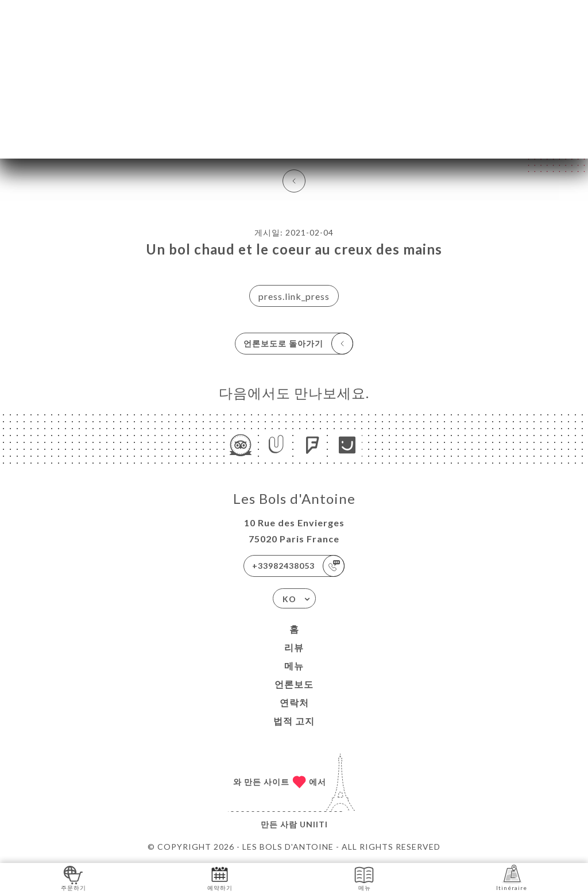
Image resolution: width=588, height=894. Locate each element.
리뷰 (294, 647)
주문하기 (73, 878)
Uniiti (314, 824)
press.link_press (294, 296)
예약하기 (220, 878)
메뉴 (294, 666)
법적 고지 (294, 721)
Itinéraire (512, 878)
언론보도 (294, 684)
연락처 (294, 702)
